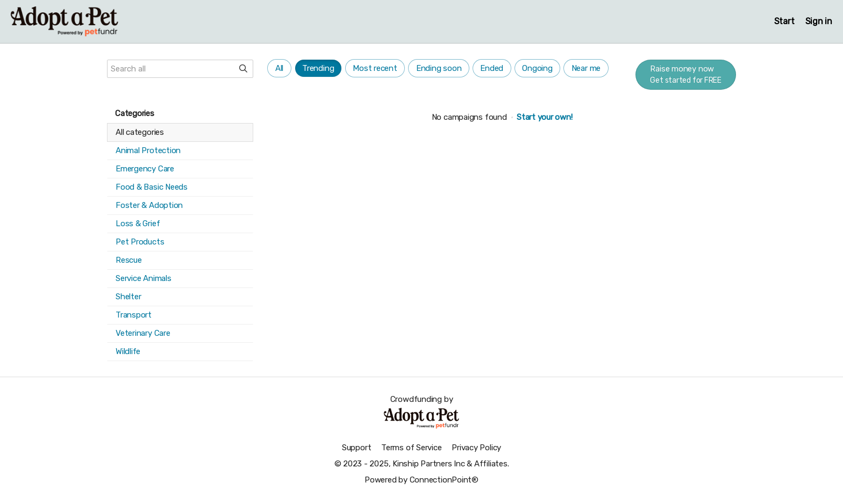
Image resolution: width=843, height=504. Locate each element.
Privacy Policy (476, 448)
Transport (134, 315)
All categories (140, 132)
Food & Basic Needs (152, 187)
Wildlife (128, 351)
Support (356, 448)
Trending (318, 68)
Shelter (128, 297)
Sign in (819, 21)
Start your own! (545, 117)
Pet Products (140, 242)
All (279, 68)
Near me (586, 68)
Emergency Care (145, 169)
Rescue (129, 260)
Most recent (375, 68)
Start (784, 21)
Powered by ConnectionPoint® (421, 480)
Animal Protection (148, 150)
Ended (492, 68)
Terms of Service (411, 448)
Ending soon (439, 68)
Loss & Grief (138, 224)
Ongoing (537, 68)
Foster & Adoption (149, 205)
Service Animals (144, 278)
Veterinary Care (143, 333)
